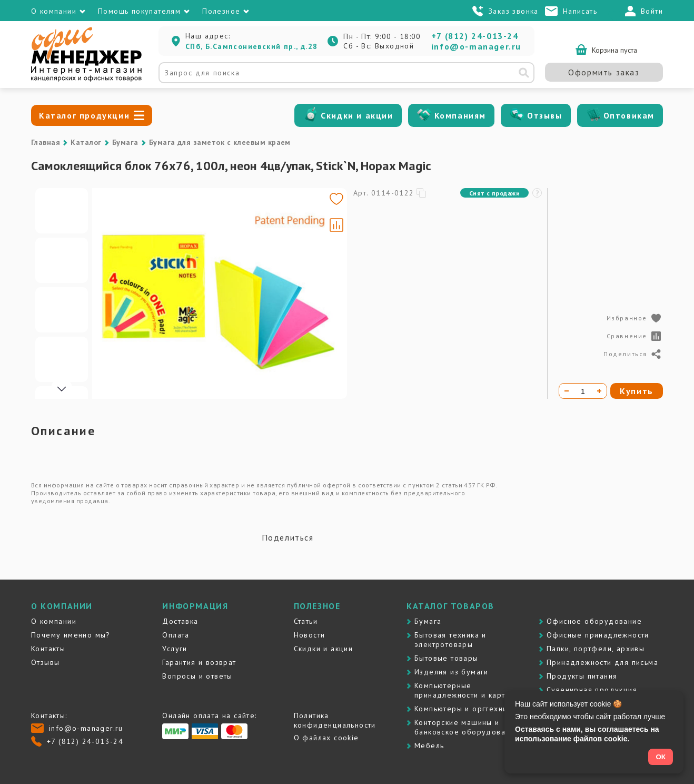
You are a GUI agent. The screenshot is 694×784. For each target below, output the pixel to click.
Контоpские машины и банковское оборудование (467, 727)
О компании (54, 621)
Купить (637, 391)
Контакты (48, 649)
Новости (310, 635)
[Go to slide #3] (62, 310)
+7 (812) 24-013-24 (475, 36)
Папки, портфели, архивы (596, 649)
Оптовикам (629, 115)
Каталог (86, 142)
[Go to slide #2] (62, 260)
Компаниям (460, 115)
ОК (661, 757)
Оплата (176, 635)
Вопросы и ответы (197, 676)
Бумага (125, 142)
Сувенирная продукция (592, 690)
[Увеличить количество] (599, 391)
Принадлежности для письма (602, 662)
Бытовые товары (447, 658)
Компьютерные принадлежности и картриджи (472, 690)
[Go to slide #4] (62, 359)
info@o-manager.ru (476, 46)
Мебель (429, 746)
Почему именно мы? (71, 635)
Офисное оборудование (594, 621)
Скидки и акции (357, 115)
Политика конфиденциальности (335, 720)
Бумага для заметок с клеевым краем (220, 142)
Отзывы (545, 115)
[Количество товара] (583, 391)
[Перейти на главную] (86, 79)
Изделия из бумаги (452, 672)
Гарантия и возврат (199, 662)
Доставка (180, 621)
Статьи (306, 621)
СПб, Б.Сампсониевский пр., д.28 (251, 46)
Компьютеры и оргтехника (465, 709)
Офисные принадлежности (598, 635)
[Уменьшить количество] (567, 391)
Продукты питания (582, 676)
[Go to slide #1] (62, 211)
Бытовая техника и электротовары (450, 640)
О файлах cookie (326, 738)
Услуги (175, 649)
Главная (46, 142)
